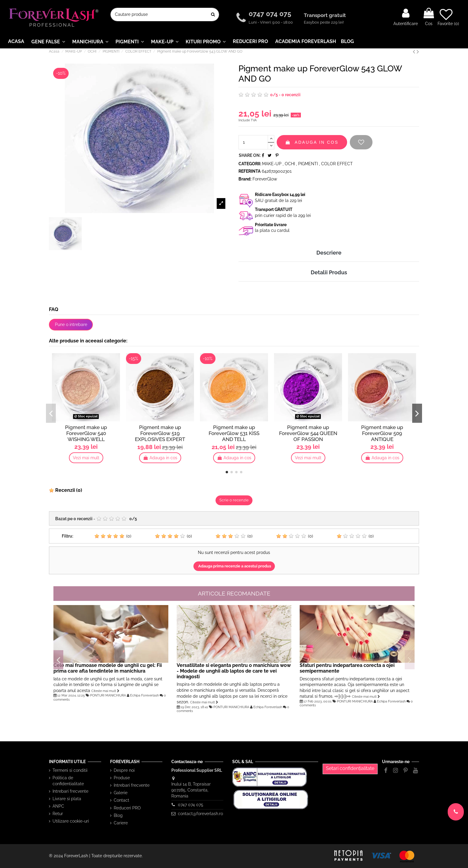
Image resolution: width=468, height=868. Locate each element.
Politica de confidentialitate (68, 781)
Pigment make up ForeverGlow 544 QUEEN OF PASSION (308, 433)
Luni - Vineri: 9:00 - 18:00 (271, 22)
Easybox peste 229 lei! (324, 22)
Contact (121, 800)
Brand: (245, 179)
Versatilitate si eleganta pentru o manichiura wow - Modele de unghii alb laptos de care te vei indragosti (234, 671)
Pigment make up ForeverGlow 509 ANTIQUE (382, 433)
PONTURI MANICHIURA (108, 695)
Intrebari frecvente (70, 791)
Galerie (121, 793)
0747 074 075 (271, 14)
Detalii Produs (329, 272)
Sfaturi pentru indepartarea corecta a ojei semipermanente (347, 668)
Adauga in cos (312, 142)
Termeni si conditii (70, 770)
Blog (118, 815)
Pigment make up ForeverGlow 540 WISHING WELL (86, 433)
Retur (58, 814)
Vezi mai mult (86, 458)
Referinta (250, 171)
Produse (122, 778)
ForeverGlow (265, 179)
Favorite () (448, 17)
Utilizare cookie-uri (71, 821)
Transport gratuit (325, 15)
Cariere (121, 823)
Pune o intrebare (71, 324)
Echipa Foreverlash (144, 695)
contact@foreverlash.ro (200, 814)
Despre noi (124, 770)
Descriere (329, 253)
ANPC (58, 806)
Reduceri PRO (127, 808)
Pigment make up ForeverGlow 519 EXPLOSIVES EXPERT (160, 433)
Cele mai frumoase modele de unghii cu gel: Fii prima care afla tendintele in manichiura (108, 668)
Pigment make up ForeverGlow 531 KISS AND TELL (234, 433)
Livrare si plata (67, 799)
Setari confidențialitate (350, 768)
